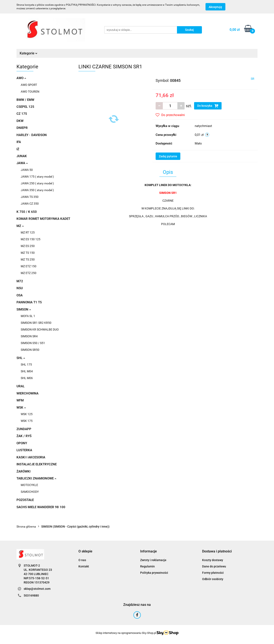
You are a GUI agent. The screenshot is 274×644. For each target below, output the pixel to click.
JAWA (22, 163)
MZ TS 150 (28, 253)
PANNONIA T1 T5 (29, 302)
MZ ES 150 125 (31, 239)
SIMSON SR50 (30, 350)
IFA (19, 142)
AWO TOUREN (30, 92)
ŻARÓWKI (23, 471)
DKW (20, 121)
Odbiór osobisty (213, 579)
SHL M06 (27, 378)
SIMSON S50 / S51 (33, 343)
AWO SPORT (29, 85)
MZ (20, 226)
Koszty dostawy (213, 560)
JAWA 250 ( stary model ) (37, 183)
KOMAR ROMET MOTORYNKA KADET (43, 219)
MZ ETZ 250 (29, 273)
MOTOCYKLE (29, 485)
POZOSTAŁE (25, 500)
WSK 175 (27, 421)
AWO (21, 78)
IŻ (18, 149)
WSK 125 (27, 414)
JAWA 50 (27, 170)
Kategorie (29, 53)
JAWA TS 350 (30, 197)
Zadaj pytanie (168, 156)
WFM (20, 400)
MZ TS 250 (28, 259)
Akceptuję (215, 7)
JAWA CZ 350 (30, 204)
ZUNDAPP (24, 429)
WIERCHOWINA (27, 393)
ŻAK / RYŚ (24, 436)
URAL (21, 386)
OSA (20, 295)
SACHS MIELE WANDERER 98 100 (41, 507)
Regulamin (147, 566)
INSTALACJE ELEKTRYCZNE (37, 464)
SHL (21, 358)
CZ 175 (22, 114)
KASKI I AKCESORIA (31, 457)
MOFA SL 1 (28, 316)
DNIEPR (22, 128)
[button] (85, 552)
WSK (21, 408)
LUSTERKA (24, 450)
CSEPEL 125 (25, 107)
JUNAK (22, 156)
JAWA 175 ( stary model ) (37, 177)
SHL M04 (27, 371)
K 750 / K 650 (27, 212)
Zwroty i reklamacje (153, 560)
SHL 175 (26, 365)
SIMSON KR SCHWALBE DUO (40, 329)
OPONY (22, 443)
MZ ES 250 (28, 246)
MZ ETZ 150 (29, 266)
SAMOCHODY (30, 492)
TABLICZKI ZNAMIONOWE (36, 478)
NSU (20, 288)
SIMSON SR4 (29, 336)
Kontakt (84, 566)
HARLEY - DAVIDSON (32, 135)
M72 (20, 281)
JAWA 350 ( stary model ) (37, 190)
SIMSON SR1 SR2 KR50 (36, 323)
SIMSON (24, 309)
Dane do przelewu (214, 566)
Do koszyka (208, 106)
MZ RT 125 (28, 232)
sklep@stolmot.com (37, 589)
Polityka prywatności (154, 573)
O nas (82, 560)
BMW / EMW (25, 100)
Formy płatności (213, 573)
